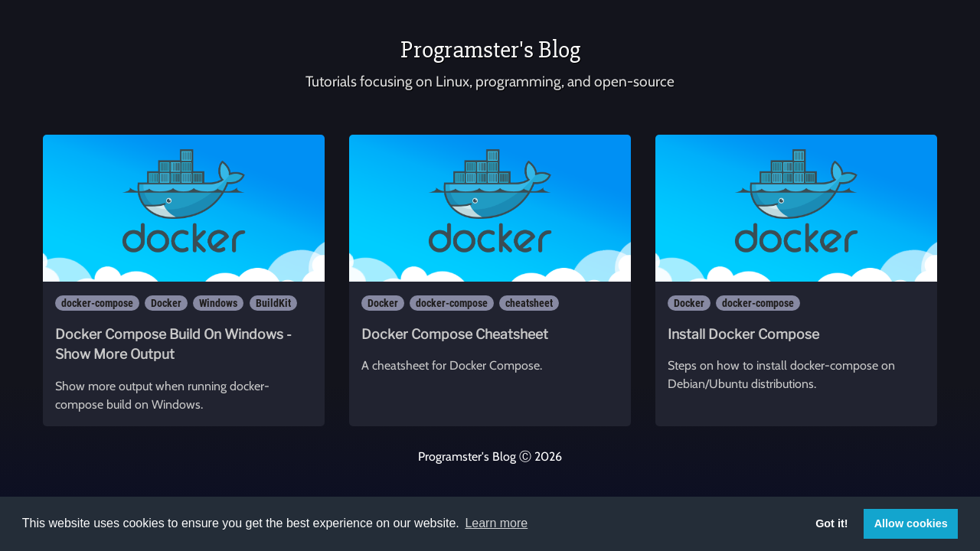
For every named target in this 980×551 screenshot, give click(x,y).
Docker (166, 303)
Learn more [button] (496, 523)
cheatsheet (529, 303)
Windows (218, 303)
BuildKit (273, 303)
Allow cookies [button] (911, 523)
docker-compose (97, 303)
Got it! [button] (831, 523)
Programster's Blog (490, 49)
